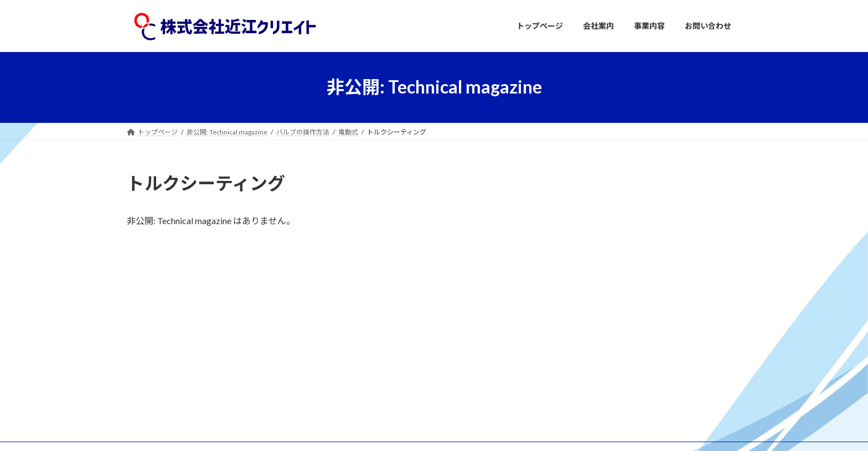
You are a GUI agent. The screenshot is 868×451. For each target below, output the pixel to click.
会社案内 (357, 349)
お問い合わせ (364, 388)
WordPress (374, 431)
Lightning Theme (431, 431)
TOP (350, 330)
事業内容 (357, 369)
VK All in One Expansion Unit (505, 431)
